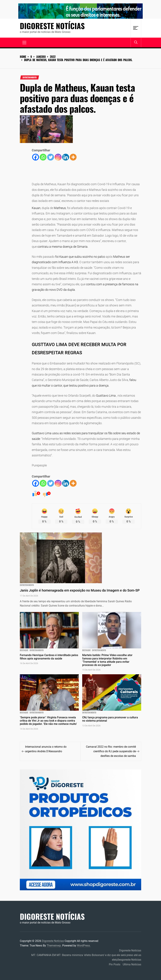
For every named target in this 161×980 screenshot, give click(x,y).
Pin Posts (115, 964)
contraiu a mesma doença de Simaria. (63, 247)
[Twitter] (51, 157)
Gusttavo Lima (106, 396)
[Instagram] (58, 157)
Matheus (60, 208)
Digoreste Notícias (52, 26)
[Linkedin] (66, 157)
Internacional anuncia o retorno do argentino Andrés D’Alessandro (46, 749)
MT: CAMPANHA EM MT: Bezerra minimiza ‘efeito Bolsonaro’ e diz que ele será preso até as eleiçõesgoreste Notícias (86, 957)
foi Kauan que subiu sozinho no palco (80, 257)
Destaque (24, 650)
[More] (73, 157)
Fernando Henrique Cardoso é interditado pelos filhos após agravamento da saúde (49, 657)
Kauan (36, 208)
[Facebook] (36, 157)
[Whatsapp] (43, 157)
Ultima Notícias (132, 964)
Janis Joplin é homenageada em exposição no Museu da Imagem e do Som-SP (80, 590)
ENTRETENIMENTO (30, 77)
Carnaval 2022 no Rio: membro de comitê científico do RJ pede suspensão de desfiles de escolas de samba (111, 751)
